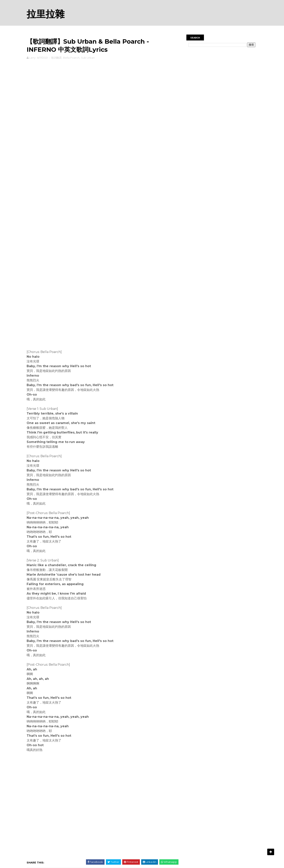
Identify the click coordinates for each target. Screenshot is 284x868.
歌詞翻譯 (56, 58)
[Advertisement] (103, 73)
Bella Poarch (71, 58)
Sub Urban (88, 58)
